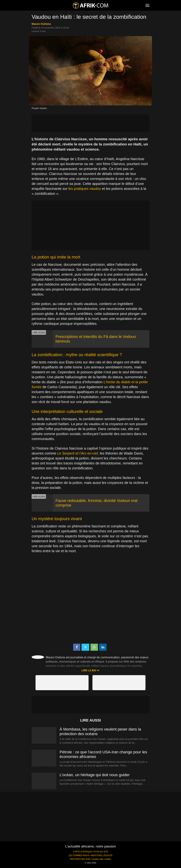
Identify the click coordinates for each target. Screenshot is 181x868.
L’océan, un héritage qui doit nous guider (95, 775)
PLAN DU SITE (101, 852)
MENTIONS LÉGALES (102, 855)
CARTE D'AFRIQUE (82, 852)
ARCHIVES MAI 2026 (80, 859)
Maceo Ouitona (41, 24)
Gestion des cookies (102, 859)
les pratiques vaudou (85, 189)
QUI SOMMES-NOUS (79, 855)
